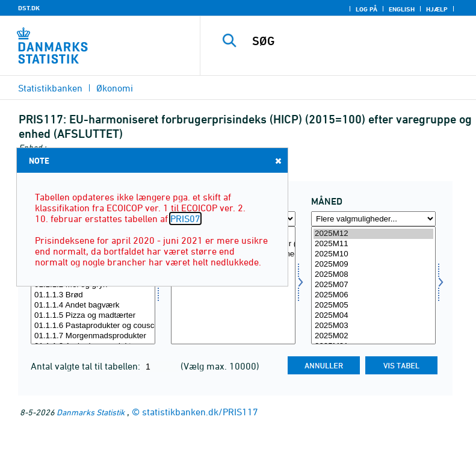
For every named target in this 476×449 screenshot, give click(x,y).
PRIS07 (185, 218)
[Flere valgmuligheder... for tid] (373, 219)
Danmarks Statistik (91, 412)
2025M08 (373, 275)
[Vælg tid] (373, 285)
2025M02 (373, 336)
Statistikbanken (50, 88)
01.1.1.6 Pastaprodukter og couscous (93, 326)
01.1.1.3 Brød (93, 295)
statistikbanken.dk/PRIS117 (200, 412)
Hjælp (437, 9)
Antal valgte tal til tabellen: (87, 366)
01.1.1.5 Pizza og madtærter (93, 316)
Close (277, 160)
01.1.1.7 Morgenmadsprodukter (93, 336)
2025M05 (373, 305)
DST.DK (29, 8)
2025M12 (373, 234)
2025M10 (373, 254)
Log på (366, 9)
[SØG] (356, 41)
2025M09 (373, 265)
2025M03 (373, 326)
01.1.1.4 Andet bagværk (93, 305)
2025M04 (373, 316)
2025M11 (373, 244)
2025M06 (373, 295)
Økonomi (115, 88)
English (402, 9)
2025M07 (373, 285)
